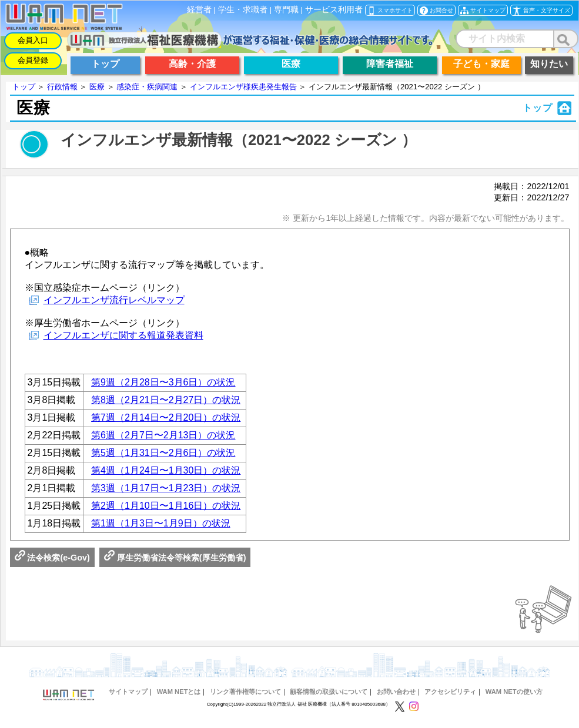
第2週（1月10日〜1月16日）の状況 (166, 506)
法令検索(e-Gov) (52, 558)
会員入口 (33, 40)
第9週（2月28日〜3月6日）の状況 (163, 382)
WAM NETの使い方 (514, 692)
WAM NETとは (179, 692)
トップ (24, 87)
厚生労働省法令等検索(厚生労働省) (175, 558)
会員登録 (33, 60)
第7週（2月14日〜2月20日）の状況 (166, 417)
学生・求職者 (243, 10)
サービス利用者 (334, 10)
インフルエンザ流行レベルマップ (114, 300)
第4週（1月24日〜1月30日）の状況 (166, 470)
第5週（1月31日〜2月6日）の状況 (163, 453)
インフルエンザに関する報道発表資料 (123, 335)
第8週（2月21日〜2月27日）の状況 (166, 400)
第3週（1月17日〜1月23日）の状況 (166, 488)
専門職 (286, 10)
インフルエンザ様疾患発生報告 (243, 87)
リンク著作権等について (245, 692)
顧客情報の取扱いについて (329, 692)
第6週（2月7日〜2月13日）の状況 (163, 435)
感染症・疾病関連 (147, 87)
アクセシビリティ (450, 692)
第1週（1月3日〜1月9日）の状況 (161, 523)
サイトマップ (128, 692)
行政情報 (62, 87)
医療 (97, 87)
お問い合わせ (396, 692)
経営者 (199, 10)
